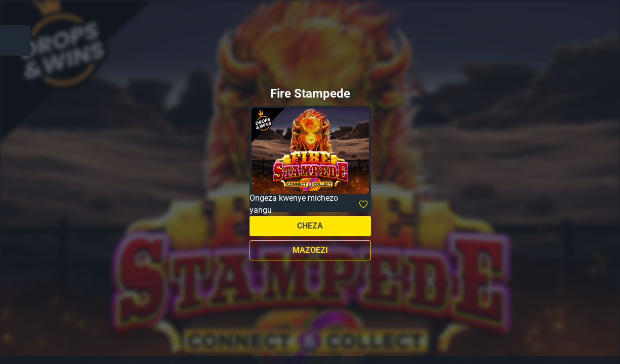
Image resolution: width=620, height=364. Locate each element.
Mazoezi (310, 250)
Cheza (310, 226)
